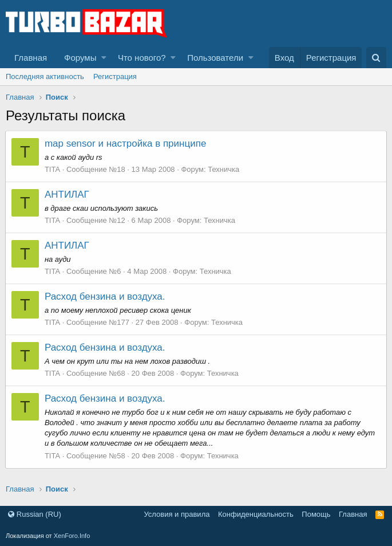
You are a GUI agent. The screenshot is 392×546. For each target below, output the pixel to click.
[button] (104, 58)
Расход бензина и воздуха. (106, 296)
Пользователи (215, 58)
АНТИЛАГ (68, 195)
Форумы (80, 58)
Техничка (224, 169)
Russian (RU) (35, 514)
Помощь (316, 514)
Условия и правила (177, 514)
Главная (31, 58)
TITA (53, 169)
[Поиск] (376, 58)
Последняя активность (45, 76)
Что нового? (142, 58)
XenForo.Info (72, 536)
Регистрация (115, 76)
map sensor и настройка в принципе (126, 144)
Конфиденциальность (256, 514)
